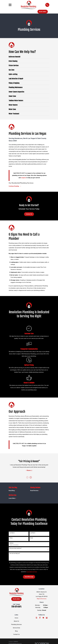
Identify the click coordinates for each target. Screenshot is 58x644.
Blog (16, 631)
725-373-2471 (16, 607)
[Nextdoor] (43, 618)
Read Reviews (35, 491)
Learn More (13, 498)
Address (11, 543)
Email (31, 538)
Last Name (33, 533)
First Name (12, 533)
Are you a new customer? (16, 548)
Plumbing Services (16, 624)
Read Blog (12, 491)
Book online (43, 12)
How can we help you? (15, 553)
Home (16, 618)
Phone (11, 538)
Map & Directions (42, 599)
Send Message (29, 577)
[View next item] (31, 477)
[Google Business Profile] (47, 618)
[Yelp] (36, 618)
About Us (16, 621)
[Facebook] (40, 618)
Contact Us (29, 214)
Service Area (16, 628)
